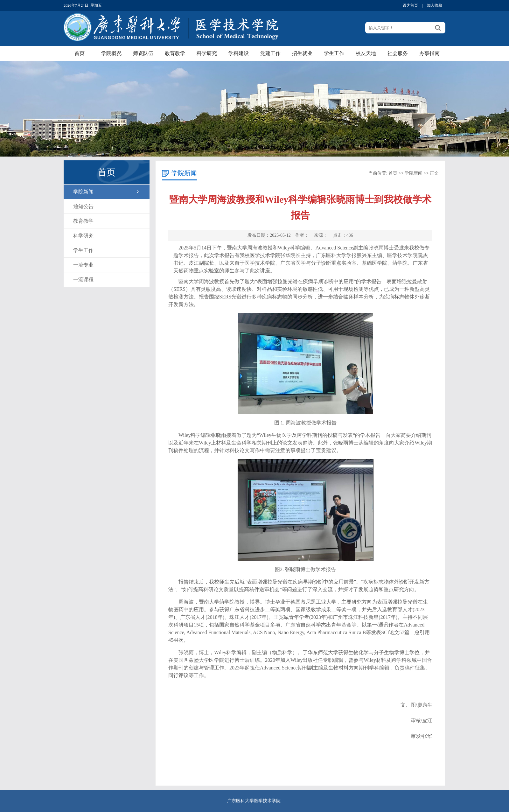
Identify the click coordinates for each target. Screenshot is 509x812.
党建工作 (270, 53)
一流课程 (83, 280)
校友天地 (366, 53)
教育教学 (175, 53)
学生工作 (334, 53)
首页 (80, 53)
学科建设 (239, 53)
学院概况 (111, 53)
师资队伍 (143, 53)
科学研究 (207, 53)
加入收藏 (435, 5)
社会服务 (398, 53)
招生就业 (302, 53)
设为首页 (410, 5)
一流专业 (83, 265)
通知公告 (83, 206)
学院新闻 (83, 192)
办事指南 (429, 53)
